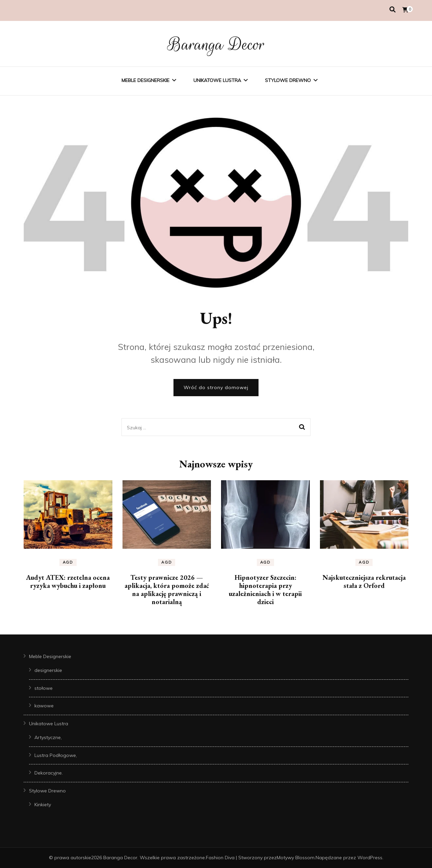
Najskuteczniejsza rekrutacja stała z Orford (364, 581)
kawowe (44, 706)
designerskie (48, 670)
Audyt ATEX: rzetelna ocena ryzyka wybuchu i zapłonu (68, 581)
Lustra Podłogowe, (56, 755)
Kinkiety (43, 805)
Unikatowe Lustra (217, 80)
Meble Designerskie (145, 80)
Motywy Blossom (296, 858)
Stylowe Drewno (288, 80)
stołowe (44, 688)
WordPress (370, 858)
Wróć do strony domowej (216, 387)
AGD (68, 562)
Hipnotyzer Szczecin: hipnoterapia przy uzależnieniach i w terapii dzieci (265, 590)
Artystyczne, (48, 737)
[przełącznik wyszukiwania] (393, 10)
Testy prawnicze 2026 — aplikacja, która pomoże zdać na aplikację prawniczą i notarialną (167, 590)
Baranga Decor (216, 45)
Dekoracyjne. (49, 773)
